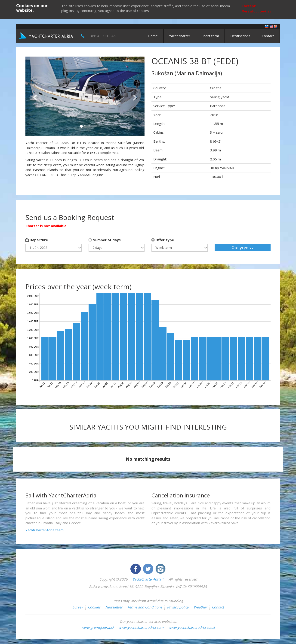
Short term (210, 36)
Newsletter (114, 607)
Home (153, 36)
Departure (37, 240)
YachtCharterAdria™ (148, 579)
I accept (249, 6)
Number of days (105, 240)
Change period (243, 247)
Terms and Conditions (145, 607)
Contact (268, 36)
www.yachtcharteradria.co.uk (192, 627)
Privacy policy (178, 607)
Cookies (94, 607)
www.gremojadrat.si (97, 627)
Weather (200, 607)
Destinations (240, 36)
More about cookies (256, 11)
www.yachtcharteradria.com (141, 627)
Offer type (163, 240)
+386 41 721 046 (102, 36)
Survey (78, 607)
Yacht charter (180, 36)
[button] (34, 96)
